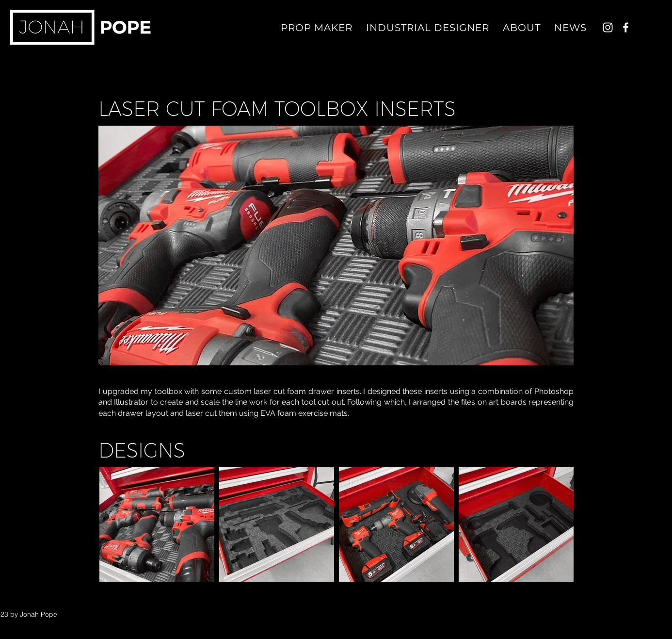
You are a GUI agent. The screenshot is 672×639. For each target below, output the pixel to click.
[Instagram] (608, 27)
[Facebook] (626, 27)
